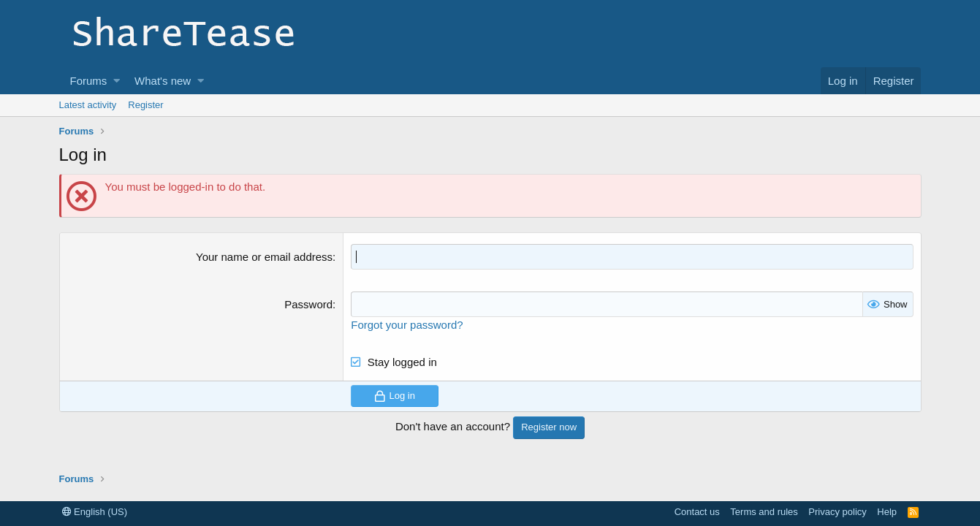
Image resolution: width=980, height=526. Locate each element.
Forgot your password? (407, 325)
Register (145, 105)
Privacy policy (837, 512)
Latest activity (88, 105)
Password (308, 304)
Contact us (697, 512)
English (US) (95, 512)
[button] (117, 81)
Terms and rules (764, 512)
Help (887, 512)
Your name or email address (264, 257)
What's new (163, 81)
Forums (89, 81)
